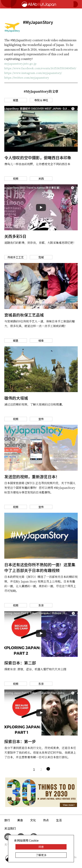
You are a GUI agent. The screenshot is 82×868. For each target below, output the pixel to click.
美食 (20, 820)
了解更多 (41, 855)
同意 (41, 847)
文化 (33, 820)
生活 (59, 820)
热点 (46, 820)
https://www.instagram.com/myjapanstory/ (33, 73)
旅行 (7, 820)
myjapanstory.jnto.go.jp (20, 63)
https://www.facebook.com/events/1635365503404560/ (40, 68)
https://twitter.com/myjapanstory (27, 77)
